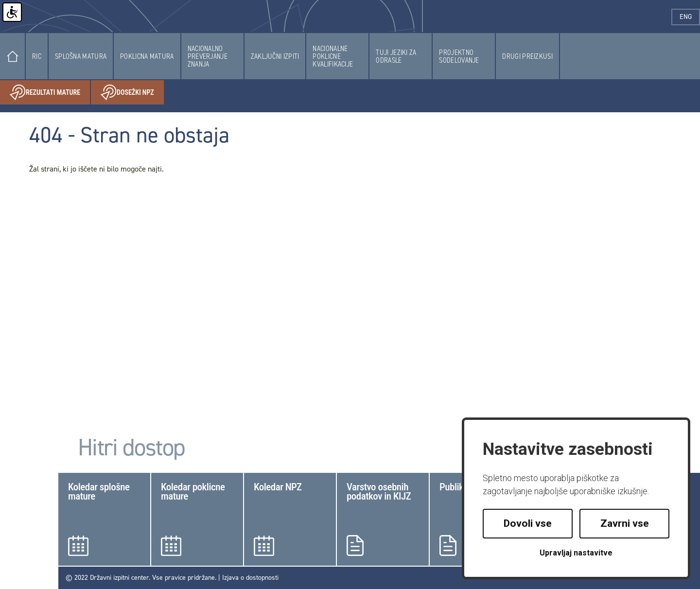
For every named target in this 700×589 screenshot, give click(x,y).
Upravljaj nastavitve (576, 553)
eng (690, 17)
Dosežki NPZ (132, 93)
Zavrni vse (625, 523)
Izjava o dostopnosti (250, 578)
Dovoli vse (528, 523)
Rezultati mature (50, 93)
